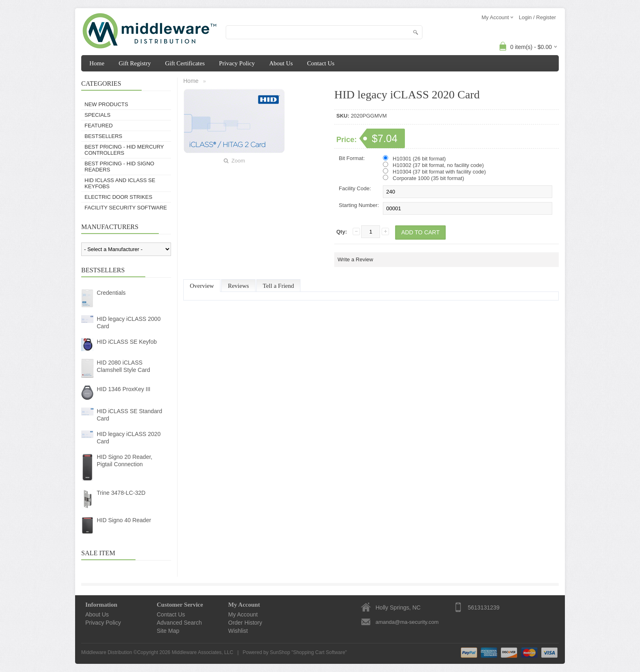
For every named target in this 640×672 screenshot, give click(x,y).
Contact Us (321, 63)
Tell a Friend (278, 286)
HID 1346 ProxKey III (124, 389)
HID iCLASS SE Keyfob (127, 342)
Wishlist (238, 631)
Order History (245, 623)
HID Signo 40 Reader (124, 520)
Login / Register (537, 17)
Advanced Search (179, 623)
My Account (243, 614)
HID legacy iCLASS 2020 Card (129, 438)
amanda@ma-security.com (407, 622)
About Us (281, 63)
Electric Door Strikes (118, 197)
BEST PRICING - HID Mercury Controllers (124, 150)
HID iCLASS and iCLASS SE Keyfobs (120, 183)
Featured (99, 126)
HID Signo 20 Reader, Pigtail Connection (124, 461)
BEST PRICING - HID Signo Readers (119, 167)
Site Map (168, 631)
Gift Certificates (185, 63)
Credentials (111, 293)
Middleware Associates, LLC (203, 652)
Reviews (238, 286)
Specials (98, 115)
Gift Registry (135, 63)
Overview (202, 286)
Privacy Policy (237, 63)
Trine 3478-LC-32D (121, 493)
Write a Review (355, 259)
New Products (106, 104)
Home (97, 63)
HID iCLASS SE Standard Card (129, 415)
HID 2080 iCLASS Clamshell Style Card (123, 366)
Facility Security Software (126, 208)
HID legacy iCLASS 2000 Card (129, 323)
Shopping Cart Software (319, 652)
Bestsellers (103, 136)
